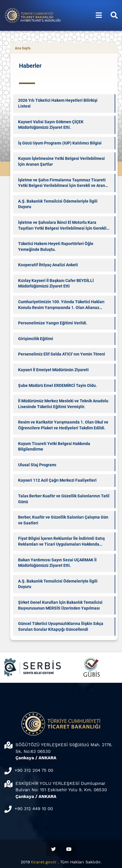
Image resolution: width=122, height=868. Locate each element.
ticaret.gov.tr (44, 862)
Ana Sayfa (23, 48)
